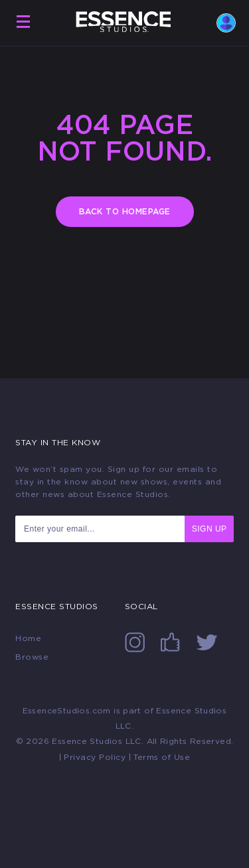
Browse (32, 657)
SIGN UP (209, 529)
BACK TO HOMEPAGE (125, 212)
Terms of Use (162, 757)
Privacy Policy (95, 757)
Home (28, 638)
